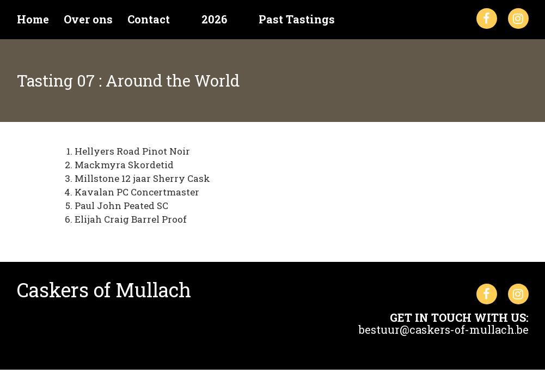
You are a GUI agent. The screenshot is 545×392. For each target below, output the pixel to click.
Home (33, 19)
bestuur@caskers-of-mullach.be (444, 329)
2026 (214, 19)
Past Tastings (297, 19)
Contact (149, 19)
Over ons (88, 19)
